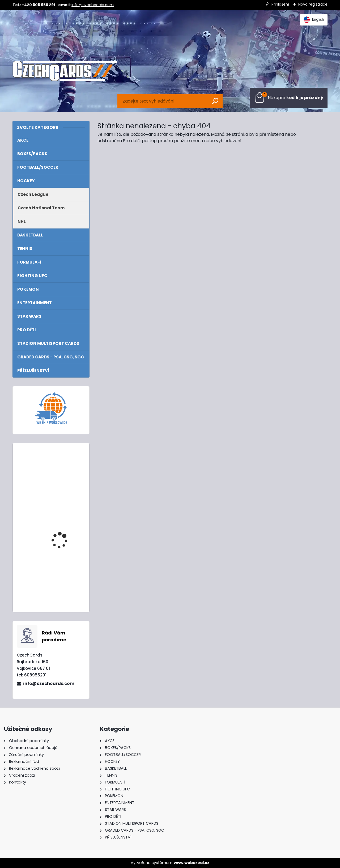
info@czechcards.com (93, 5)
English (314, 20)
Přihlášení (280, 4)
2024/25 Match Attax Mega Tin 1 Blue (64, 520)
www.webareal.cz (192, 863)
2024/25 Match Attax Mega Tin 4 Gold (64, 573)
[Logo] (65, 71)
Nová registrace (313, 4)
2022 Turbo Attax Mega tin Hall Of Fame (65, 471)
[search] (215, 101)
